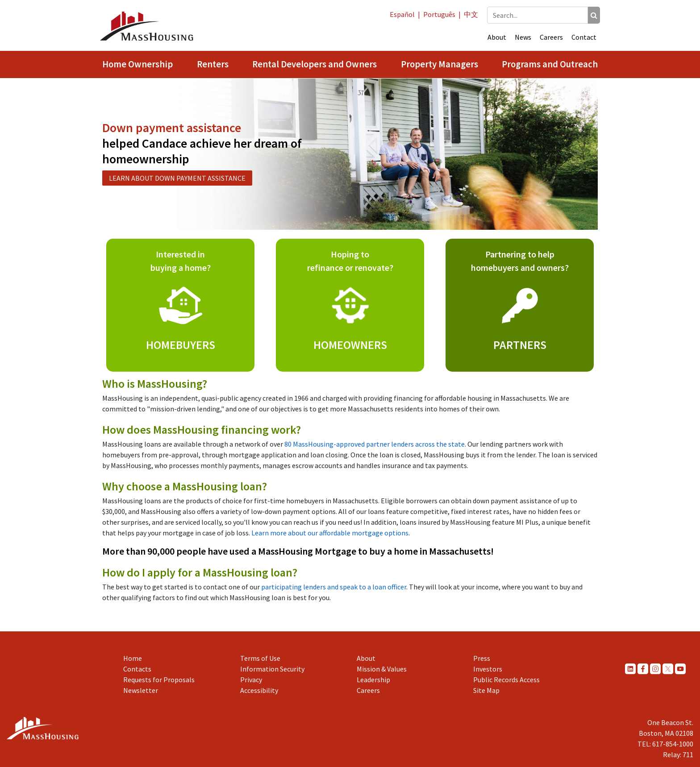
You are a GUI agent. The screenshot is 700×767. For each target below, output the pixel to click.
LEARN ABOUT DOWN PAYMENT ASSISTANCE (177, 178)
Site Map (486, 690)
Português (439, 14)
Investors (488, 669)
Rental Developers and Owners (315, 64)
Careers (551, 37)
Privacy (251, 680)
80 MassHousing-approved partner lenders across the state (375, 444)
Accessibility (259, 690)
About (497, 37)
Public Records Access (506, 680)
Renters (213, 64)
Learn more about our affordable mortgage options (330, 533)
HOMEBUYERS (181, 345)
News (523, 37)
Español (402, 14)
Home (133, 658)
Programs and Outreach (550, 64)
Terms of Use (260, 658)
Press (482, 658)
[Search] (594, 15)
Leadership (373, 680)
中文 (471, 14)
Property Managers (440, 64)
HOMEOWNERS (350, 345)
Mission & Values (382, 669)
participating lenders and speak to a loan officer (334, 587)
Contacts (137, 669)
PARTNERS (520, 345)
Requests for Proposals (159, 680)
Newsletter (141, 690)
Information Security (272, 669)
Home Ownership (137, 64)
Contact (584, 37)
